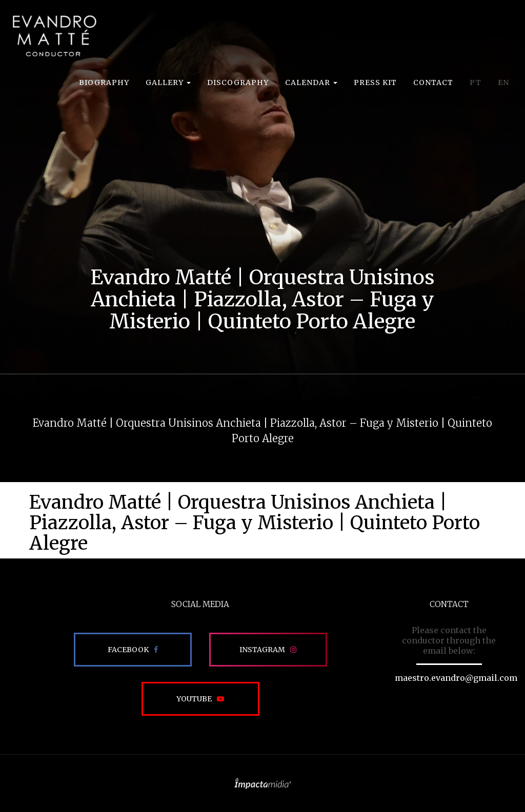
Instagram (262, 650)
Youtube (194, 699)
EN (503, 82)
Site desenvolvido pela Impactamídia (263, 783)
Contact (433, 82)
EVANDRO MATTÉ (54, 36)
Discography (238, 82)
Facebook (128, 650)
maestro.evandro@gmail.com (456, 678)
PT (476, 82)
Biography (104, 82)
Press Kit (375, 82)
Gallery (168, 82)
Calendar (311, 82)
